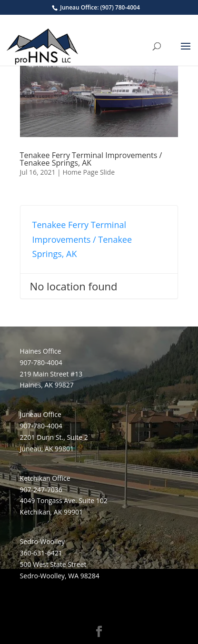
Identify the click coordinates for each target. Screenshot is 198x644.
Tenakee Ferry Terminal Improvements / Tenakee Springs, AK (91, 159)
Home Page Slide (89, 172)
